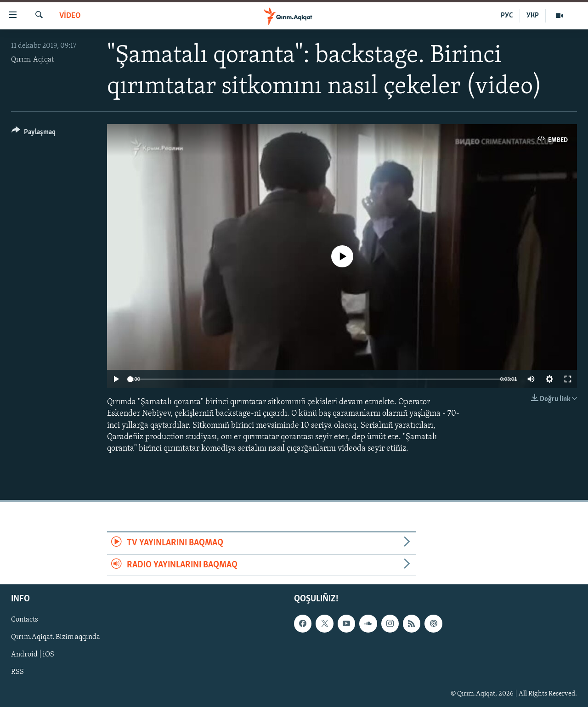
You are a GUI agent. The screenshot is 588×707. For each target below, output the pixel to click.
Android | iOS (33, 655)
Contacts (25, 620)
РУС (507, 16)
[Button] (34, 133)
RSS (17, 672)
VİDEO (70, 16)
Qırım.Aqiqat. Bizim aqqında (56, 637)
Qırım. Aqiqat (32, 60)
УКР (533, 16)
